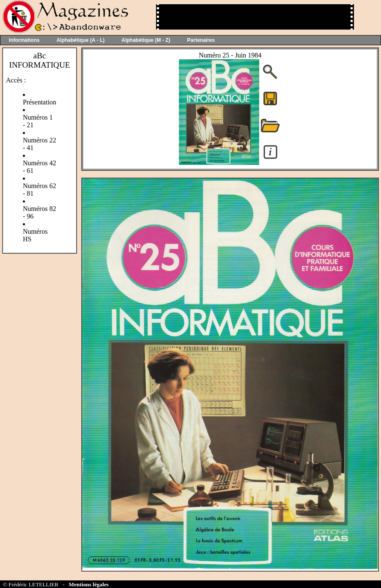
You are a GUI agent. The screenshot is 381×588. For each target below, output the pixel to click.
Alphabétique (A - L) (81, 40)
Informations (24, 40)
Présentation (40, 102)
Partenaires (201, 40)
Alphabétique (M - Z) (146, 40)
